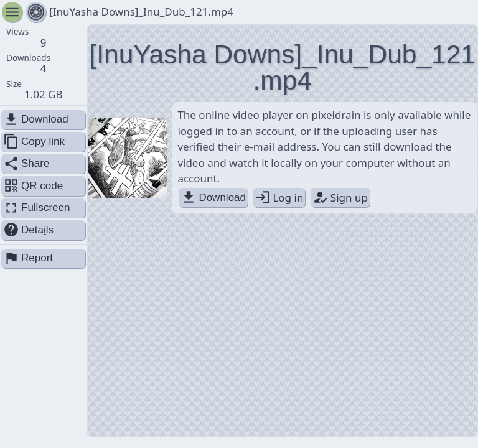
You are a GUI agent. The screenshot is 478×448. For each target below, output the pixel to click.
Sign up (340, 198)
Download (213, 198)
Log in (279, 198)
